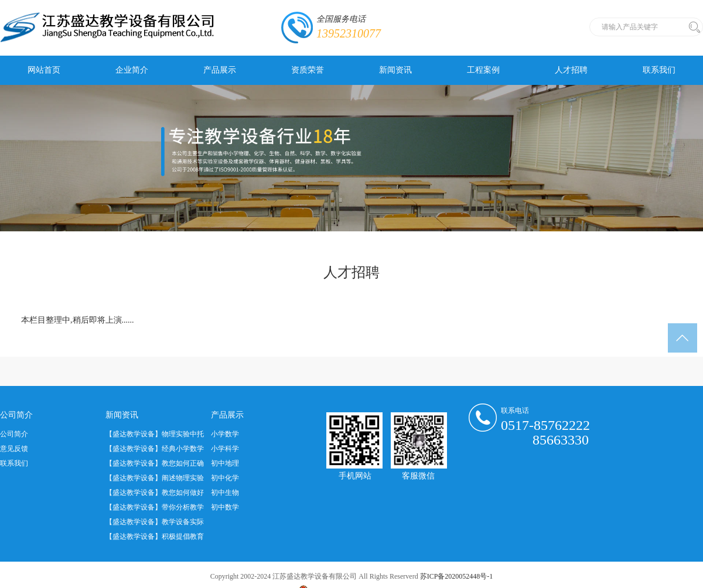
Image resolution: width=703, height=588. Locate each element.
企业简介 (132, 70)
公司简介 (14, 434)
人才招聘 (571, 70)
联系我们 (659, 70)
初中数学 (225, 507)
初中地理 (225, 463)
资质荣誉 (308, 70)
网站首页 (44, 70)
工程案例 (483, 70)
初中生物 (225, 493)
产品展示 (220, 70)
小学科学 (225, 449)
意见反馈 (14, 449)
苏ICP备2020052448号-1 (457, 576)
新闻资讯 (395, 70)
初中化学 (225, 478)
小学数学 (225, 434)
